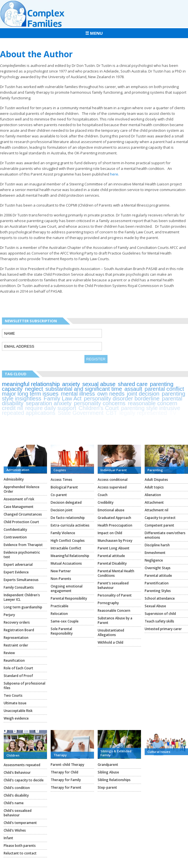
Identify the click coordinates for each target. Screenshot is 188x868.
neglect (34, 389)
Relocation (59, 614)
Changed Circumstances (23, 514)
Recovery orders (17, 622)
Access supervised (112, 487)
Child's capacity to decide (24, 780)
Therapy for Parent (66, 787)
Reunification (14, 660)
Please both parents (20, 846)
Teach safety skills (159, 621)
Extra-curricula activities (70, 525)
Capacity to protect (160, 518)
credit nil (12, 408)
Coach (103, 495)
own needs (111, 394)
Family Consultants (19, 587)
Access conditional (113, 480)
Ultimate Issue (15, 703)
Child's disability (16, 795)
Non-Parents (61, 579)
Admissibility (14, 479)
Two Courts (13, 695)
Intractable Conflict (66, 548)
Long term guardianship (23, 607)
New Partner (61, 571)
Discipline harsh (157, 545)
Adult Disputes (156, 480)
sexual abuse (99, 384)
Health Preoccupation (115, 525)
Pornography (108, 603)
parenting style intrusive (151, 408)
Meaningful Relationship (70, 556)
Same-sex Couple (65, 621)
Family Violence (63, 533)
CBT (111, 413)
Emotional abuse (111, 510)
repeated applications (29, 413)
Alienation (153, 495)
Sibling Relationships (114, 780)
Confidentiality (15, 530)
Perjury (9, 615)
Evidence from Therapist (23, 545)
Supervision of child (160, 614)
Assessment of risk (19, 499)
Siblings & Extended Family (116, 753)
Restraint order (16, 645)
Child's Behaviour (17, 772)
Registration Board (19, 630)
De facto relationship (68, 518)
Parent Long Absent (114, 548)
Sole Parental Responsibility (62, 631)
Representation (16, 638)
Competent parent (159, 525)
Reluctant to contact (20, 853)
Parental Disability (112, 563)
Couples (60, 470)
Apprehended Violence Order (22, 489)
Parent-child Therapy (67, 765)
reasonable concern (153, 403)
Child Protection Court (21, 522)
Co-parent (59, 495)
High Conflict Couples (68, 541)
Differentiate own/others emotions (165, 535)
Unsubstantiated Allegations (111, 633)
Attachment (154, 502)
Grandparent (108, 765)
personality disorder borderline (122, 398)
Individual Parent (114, 470)
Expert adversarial (18, 565)
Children (13, 755)
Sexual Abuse (155, 606)
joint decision (143, 394)
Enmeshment (155, 553)
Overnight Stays (158, 568)
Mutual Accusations (66, 563)
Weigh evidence (16, 718)
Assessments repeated (22, 765)
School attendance (160, 598)
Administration (18, 470)
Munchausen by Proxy (115, 541)
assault (133, 389)
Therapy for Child (64, 772)
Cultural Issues (159, 752)
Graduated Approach (114, 518)
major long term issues (30, 394)
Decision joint (62, 510)
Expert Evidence (16, 572)
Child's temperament (20, 823)
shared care (133, 384)
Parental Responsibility (69, 598)
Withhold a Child (110, 642)
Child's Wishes (15, 830)
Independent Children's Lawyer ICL (22, 597)
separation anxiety (49, 403)
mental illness (78, 394)
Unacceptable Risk (18, 711)
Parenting (155, 470)
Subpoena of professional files (24, 686)
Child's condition (17, 788)
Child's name (14, 803)
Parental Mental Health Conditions (116, 573)
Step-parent (107, 787)
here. (115, 174)
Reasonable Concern (114, 611)
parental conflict (164, 389)
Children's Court (99, 408)
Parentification (157, 583)
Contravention (15, 537)
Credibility (106, 502)
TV (173, 413)
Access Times (61, 480)
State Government (80, 413)
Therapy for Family (66, 780)
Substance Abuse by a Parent (115, 620)
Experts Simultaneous (21, 580)
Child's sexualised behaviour (18, 813)
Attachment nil (156, 510)
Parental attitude (111, 556)
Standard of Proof (18, 676)
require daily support (51, 408)
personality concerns (99, 403)
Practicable (60, 606)
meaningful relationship (31, 384)
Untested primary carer (163, 629)
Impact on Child (110, 533)
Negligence (154, 560)
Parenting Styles (158, 591)
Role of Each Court (18, 668)
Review (9, 653)
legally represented (143, 413)
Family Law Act (62, 398)
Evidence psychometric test (22, 555)
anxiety (71, 384)
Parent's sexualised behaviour (113, 585)
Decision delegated (66, 502)
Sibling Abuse (108, 772)
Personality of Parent (115, 595)
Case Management (19, 507)
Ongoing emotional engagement (67, 588)
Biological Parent (64, 487)
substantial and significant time (84, 389)
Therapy (60, 755)
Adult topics (154, 487)
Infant (8, 838)
